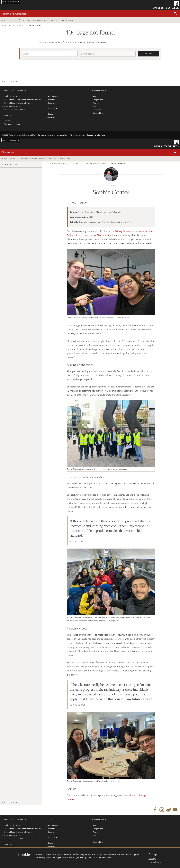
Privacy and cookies (77, 135)
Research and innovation (36, 20)
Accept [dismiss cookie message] (153, 854)
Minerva (51, 117)
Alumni (96, 96)
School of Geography (12, 106)
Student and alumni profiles (95, 164)
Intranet (51, 103)
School (14, 20)
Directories (8, 152)
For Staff (52, 100)
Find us (96, 103)
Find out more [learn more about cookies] (155, 862)
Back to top (8, 81)
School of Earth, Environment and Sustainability (22, 100)
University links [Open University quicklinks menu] (10, 140)
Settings (152, 858)
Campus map (98, 100)
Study (13, 159)
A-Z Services (53, 96)
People (55, 20)
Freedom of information (97, 135)
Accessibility (62, 135)
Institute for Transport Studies (15, 110)
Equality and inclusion (12, 124)
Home (4, 20)
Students (52, 114)
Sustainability (98, 113)
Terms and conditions (46, 135)
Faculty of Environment (14, 14)
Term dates (97, 110)
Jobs (94, 106)
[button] (175, 14)
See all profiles (77, 203)
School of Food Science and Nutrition (18, 103)
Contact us (67, 20)
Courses (7, 121)
